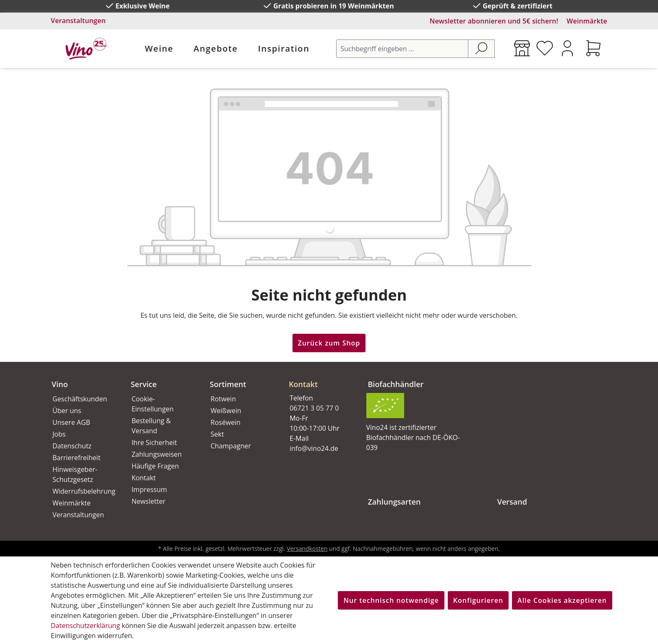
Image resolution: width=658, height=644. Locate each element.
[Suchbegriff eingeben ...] (402, 49)
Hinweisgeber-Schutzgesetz (75, 474)
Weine (159, 48)
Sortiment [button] (228, 384)
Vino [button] (60, 384)
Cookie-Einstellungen (152, 404)
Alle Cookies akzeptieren (562, 600)
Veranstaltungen (78, 21)
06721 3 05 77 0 (314, 408)
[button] (318, 377)
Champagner (231, 446)
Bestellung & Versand (151, 426)
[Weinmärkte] (522, 48)
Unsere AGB (71, 422)
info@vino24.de (314, 448)
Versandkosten (307, 548)
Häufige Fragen (155, 466)
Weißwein (226, 411)
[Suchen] (481, 49)
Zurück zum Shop (329, 343)
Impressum (149, 490)
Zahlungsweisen (157, 454)
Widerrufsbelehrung (82, 491)
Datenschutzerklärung (85, 626)
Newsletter (148, 501)
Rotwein (223, 399)
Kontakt (144, 478)
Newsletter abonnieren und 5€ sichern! (494, 21)
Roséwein (226, 422)
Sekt (217, 434)
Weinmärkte (587, 21)
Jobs (59, 434)
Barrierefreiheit (76, 458)
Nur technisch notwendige (391, 600)
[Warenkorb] (593, 48)
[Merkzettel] (545, 48)
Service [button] (144, 384)
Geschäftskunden (80, 399)
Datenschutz (72, 446)
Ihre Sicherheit (154, 442)
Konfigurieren (478, 600)
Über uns (67, 411)
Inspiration (284, 48)
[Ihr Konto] (567, 48)
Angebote (215, 48)
